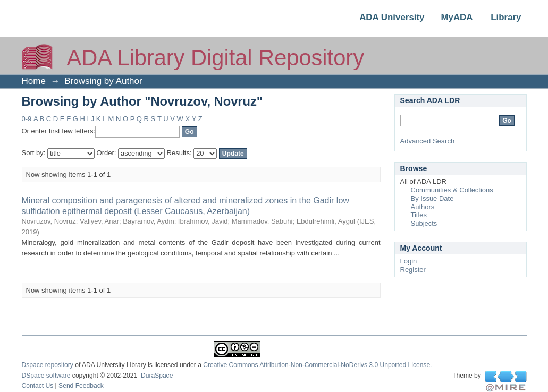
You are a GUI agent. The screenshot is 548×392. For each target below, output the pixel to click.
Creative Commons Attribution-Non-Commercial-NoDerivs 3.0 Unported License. (317, 365)
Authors (423, 207)
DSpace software (46, 376)
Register (413, 270)
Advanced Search (428, 141)
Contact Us (38, 386)
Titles (419, 215)
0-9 (27, 119)
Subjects (424, 223)
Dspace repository (48, 365)
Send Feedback (81, 386)
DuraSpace (157, 376)
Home (34, 81)
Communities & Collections (452, 190)
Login (409, 261)
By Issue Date (432, 198)
